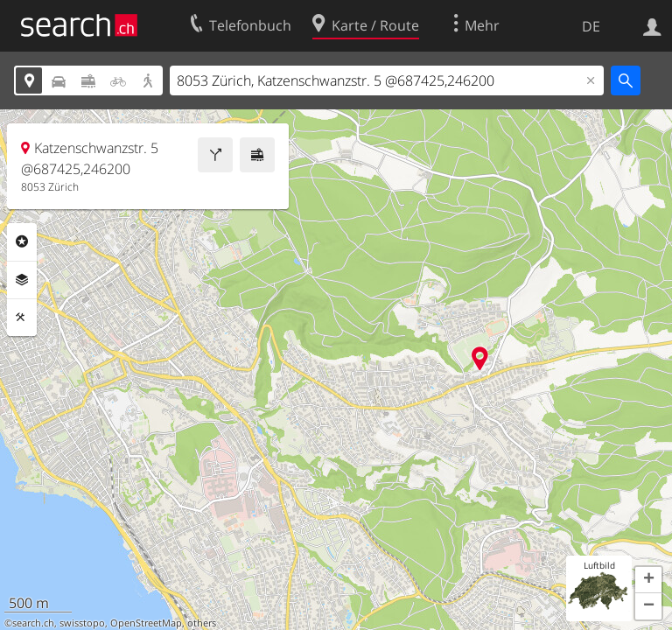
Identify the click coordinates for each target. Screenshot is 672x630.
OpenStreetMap (146, 623)
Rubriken (22, 241)
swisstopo (82, 623)
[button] (648, 580)
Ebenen (22, 280)
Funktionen (22, 318)
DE (591, 26)
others (202, 623)
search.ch (33, 623)
